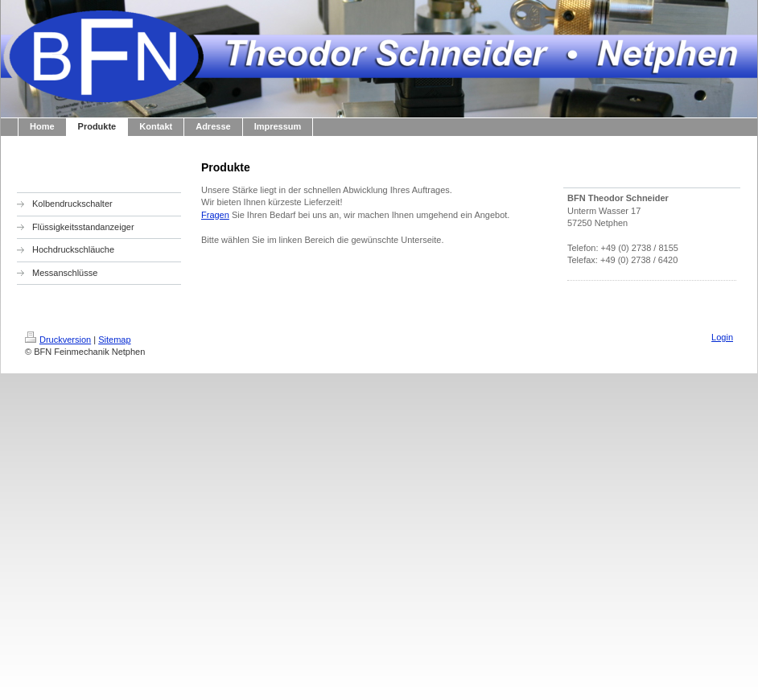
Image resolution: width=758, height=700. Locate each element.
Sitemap (114, 340)
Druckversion (58, 340)
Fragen (215, 215)
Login (722, 337)
